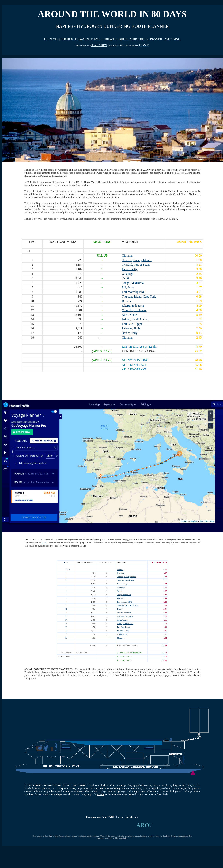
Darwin (120, 609)
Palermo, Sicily (123, 631)
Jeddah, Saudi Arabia (125, 623)
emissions (190, 540)
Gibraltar (121, 573)
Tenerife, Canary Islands (127, 577)
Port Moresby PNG (125, 602)
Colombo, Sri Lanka (125, 616)
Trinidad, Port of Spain (126, 580)
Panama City (122, 584)
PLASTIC (156, 39)
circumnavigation (98, 675)
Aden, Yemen (122, 620)
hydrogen (95, 540)
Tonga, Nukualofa (124, 595)
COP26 (101, 794)
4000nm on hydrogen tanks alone (118, 788)
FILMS (96, 39)
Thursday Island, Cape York (128, 605)
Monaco (120, 570)
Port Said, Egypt (123, 627)
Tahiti (119, 591)
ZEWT (45, 543)
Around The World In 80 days (92, 791)
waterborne (128, 543)
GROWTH (110, 39)
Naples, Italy (122, 634)
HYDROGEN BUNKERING (104, 26)
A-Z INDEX (99, 45)
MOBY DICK (139, 39)
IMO (162, 219)
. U (136, 788)
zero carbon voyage (120, 540)
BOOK (123, 39)
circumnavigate (180, 788)
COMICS (67, 39)
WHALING (173, 39)
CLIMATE (51, 39)
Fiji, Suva (121, 598)
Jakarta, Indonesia (124, 613)
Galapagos (121, 587)
